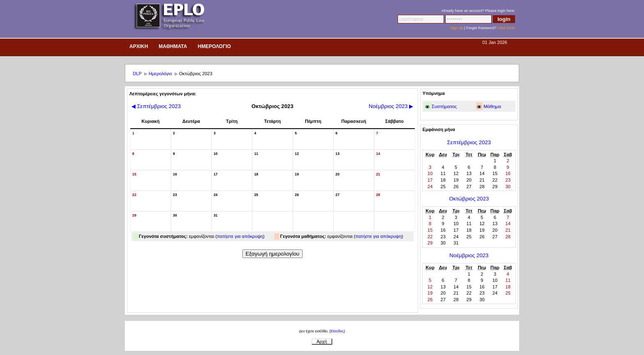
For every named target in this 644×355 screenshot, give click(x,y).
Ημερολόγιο (160, 74)
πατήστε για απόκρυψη (240, 236)
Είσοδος (337, 331)
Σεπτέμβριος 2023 (156, 106)
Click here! (506, 28)
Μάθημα (492, 106)
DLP (137, 74)
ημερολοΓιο (214, 46)
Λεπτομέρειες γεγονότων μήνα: (163, 94)
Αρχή (322, 341)
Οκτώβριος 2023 (469, 199)
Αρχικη (139, 46)
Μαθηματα (173, 46)
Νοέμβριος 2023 (391, 106)
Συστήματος (444, 106)
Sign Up (457, 28)
